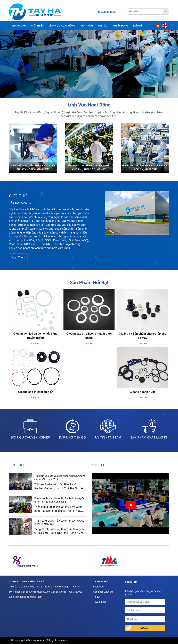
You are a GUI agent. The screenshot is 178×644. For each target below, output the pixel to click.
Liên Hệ (138, 26)
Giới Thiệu (37, 26)
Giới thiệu (98, 587)
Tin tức (97, 597)
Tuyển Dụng (120, 26)
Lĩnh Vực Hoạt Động (62, 26)
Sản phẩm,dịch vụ (103, 592)
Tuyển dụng (100, 602)
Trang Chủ (19, 26)
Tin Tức (103, 26)
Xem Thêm (18, 258)
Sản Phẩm (86, 26)
